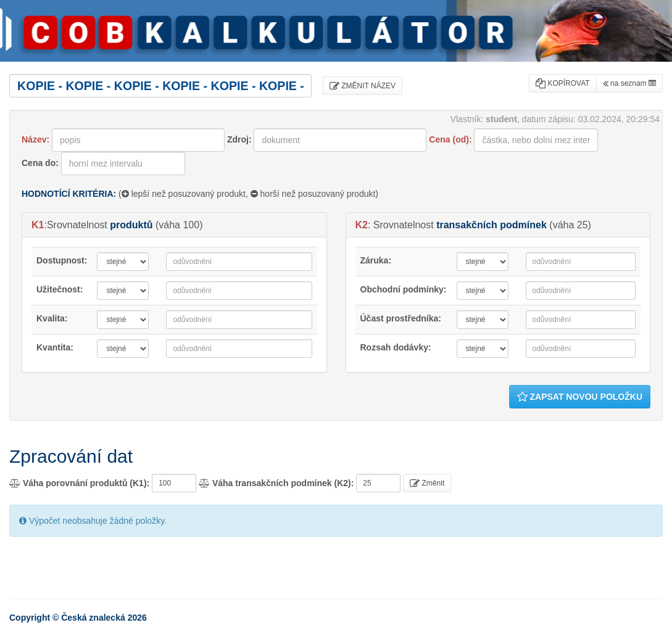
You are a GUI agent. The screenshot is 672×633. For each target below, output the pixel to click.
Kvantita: (55, 347)
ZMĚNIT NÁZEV (363, 86)
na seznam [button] (629, 83)
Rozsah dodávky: (396, 347)
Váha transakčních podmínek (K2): (276, 483)
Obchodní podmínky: (404, 289)
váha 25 (570, 225)
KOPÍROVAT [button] (563, 83)
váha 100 (179, 225)
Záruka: (376, 260)
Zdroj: (239, 139)
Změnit (427, 483)
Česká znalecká (93, 618)
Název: (35, 139)
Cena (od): (450, 139)
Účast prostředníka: (401, 318)
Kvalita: (52, 318)
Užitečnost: (60, 289)
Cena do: (40, 163)
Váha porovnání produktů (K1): (79, 483)
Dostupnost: (62, 260)
